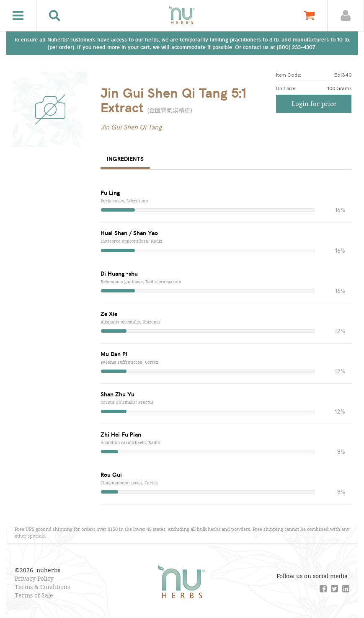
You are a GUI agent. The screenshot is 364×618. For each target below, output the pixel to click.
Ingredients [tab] (125, 159)
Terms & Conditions (42, 587)
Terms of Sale (34, 595)
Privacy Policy (34, 578)
